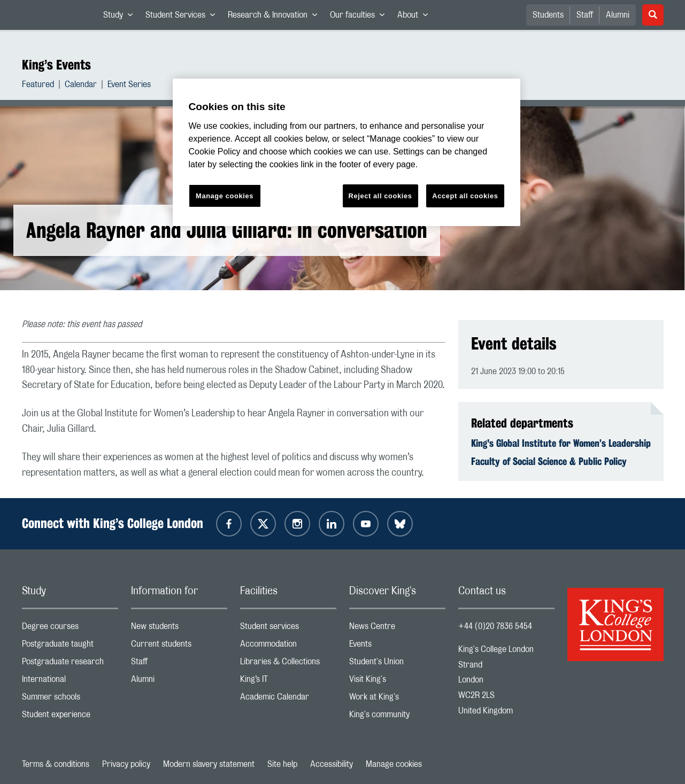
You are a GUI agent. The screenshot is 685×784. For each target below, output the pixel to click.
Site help (282, 764)
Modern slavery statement (209, 764)
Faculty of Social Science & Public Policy (549, 461)
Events (397, 646)
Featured (38, 86)
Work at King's (397, 699)
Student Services (183, 17)
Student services (288, 629)
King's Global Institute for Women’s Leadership (561, 443)
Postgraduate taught (70, 646)
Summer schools (70, 699)
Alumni (618, 15)
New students (179, 629)
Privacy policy (126, 764)
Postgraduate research (70, 664)
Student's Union (397, 664)
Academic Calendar (288, 699)
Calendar (81, 86)
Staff (585, 15)
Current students (179, 646)
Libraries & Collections (288, 664)
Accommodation (288, 646)
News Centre (397, 629)
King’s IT (288, 682)
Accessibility (332, 764)
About (416, 17)
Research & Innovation (276, 17)
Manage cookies (394, 764)
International (70, 682)
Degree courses (70, 629)
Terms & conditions (56, 764)
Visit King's (397, 682)
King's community (397, 717)
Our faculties (360, 17)
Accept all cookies (465, 196)
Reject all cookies (380, 196)
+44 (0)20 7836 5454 (495, 626)
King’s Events (56, 65)
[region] (347, 153)
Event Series (129, 86)
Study (121, 17)
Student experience (70, 717)
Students (548, 15)
